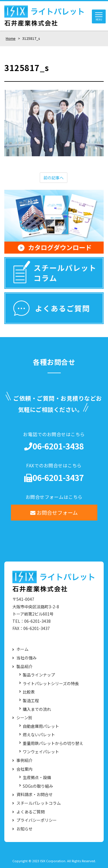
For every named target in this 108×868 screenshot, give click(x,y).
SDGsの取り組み (38, 786)
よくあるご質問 (31, 812)
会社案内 (24, 769)
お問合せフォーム (54, 512)
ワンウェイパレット (41, 752)
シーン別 (24, 718)
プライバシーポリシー (37, 820)
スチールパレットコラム (39, 803)
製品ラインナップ (39, 675)
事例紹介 (24, 760)
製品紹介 (24, 667)
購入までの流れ (37, 709)
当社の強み (26, 658)
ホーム (22, 649)
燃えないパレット (39, 735)
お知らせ (24, 829)
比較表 (29, 692)
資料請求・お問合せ (35, 794)
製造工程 (31, 701)
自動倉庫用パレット (41, 726)
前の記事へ (54, 178)
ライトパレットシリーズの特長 (51, 684)
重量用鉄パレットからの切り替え (53, 743)
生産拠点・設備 (37, 777)
